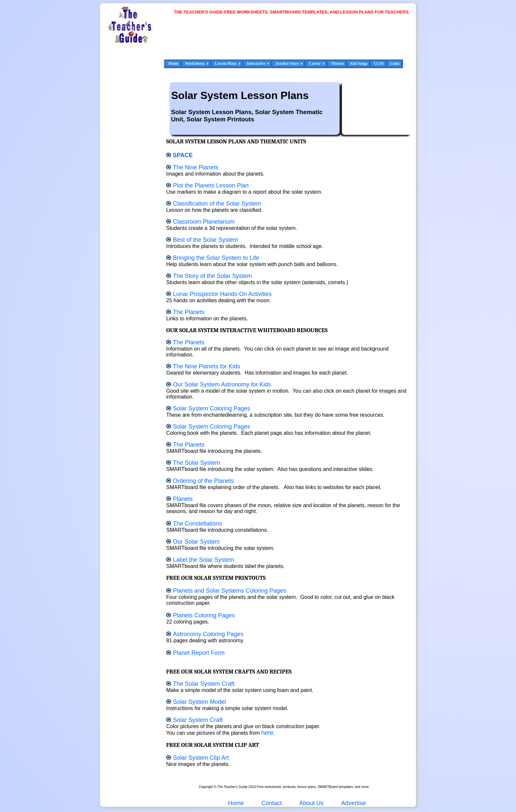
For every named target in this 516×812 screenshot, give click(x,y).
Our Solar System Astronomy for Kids (222, 384)
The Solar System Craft (204, 684)
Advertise (354, 803)
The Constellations (197, 524)
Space (183, 155)
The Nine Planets (196, 167)
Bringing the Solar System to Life (216, 258)
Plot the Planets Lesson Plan (211, 185)
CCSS (379, 63)
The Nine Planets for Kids (206, 366)
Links (395, 63)
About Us (311, 803)
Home (174, 63)
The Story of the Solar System (212, 276)
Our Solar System (196, 542)
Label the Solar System (203, 560)
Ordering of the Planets (203, 481)
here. (268, 733)
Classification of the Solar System (217, 204)
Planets (183, 499)
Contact (271, 803)
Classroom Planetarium (204, 222)
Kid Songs (359, 63)
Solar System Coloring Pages (211, 408)
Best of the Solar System (205, 240)
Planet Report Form (199, 653)
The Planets (189, 312)
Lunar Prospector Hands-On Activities (222, 294)
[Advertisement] (294, 41)
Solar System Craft (198, 720)
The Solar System (196, 463)
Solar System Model (199, 702)
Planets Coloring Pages (204, 615)
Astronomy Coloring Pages (208, 634)
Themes (338, 63)
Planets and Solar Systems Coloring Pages (229, 591)
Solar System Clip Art (201, 758)
